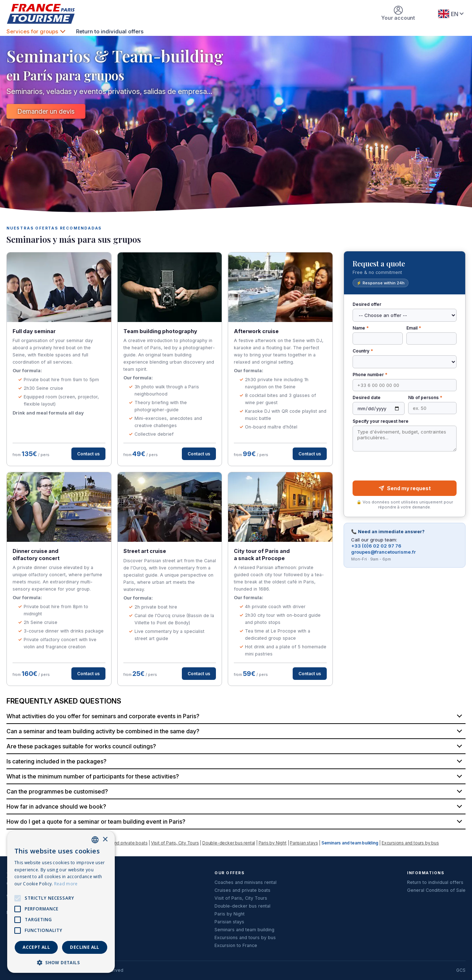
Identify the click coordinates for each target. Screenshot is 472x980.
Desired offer (367, 304)
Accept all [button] (36, 947)
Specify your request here (381, 421)
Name (361, 328)
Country (363, 351)
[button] (61, 962)
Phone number (370, 375)
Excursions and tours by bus (410, 843)
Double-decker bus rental (229, 843)
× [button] (105, 840)
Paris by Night (273, 843)
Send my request (405, 488)
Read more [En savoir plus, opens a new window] (66, 884)
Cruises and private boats (121, 843)
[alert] (61, 902)
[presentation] (404, 466)
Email (414, 328)
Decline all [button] (84, 947)
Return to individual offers (110, 31)
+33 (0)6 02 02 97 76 (376, 546)
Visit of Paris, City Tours (175, 843)
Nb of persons (425, 397)
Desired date (367, 397)
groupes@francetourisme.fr (383, 552)
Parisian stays (304, 843)
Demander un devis (46, 111)
